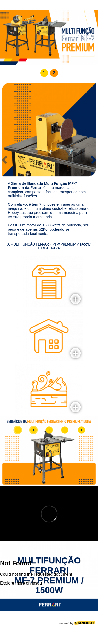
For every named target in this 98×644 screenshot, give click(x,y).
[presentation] (4, 160)
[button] (44, 73)
